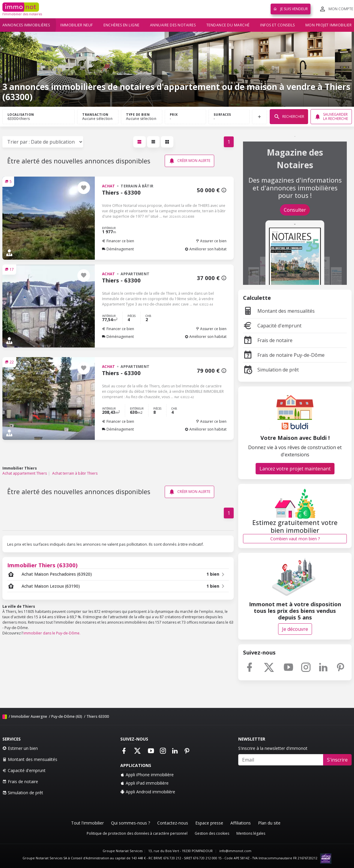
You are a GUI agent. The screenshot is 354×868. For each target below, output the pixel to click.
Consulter (295, 210)
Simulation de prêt (271, 370)
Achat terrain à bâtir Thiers (75, 473)
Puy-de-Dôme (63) (67, 716)
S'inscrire (337, 760)
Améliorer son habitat (206, 249)
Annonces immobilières (26, 25)
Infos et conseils (277, 25)
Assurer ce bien (211, 241)
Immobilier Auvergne (29, 716)
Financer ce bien (118, 241)
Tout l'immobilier (87, 823)
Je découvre (295, 629)
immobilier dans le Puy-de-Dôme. (52, 633)
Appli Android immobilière (148, 792)
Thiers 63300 (98, 716)
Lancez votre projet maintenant (295, 469)
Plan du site (269, 823)
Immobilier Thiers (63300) (42, 565)
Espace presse (209, 823)
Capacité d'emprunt (272, 326)
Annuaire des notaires (173, 25)
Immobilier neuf (77, 25)
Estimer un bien (20, 748)
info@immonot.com (235, 851)
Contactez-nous (173, 823)
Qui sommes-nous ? (130, 823)
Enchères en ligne (121, 25)
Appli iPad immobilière (144, 783)
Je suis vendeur (291, 9)
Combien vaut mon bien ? (295, 539)
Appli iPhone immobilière (147, 775)
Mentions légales (251, 833)
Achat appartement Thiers (25, 473)
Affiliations (241, 823)
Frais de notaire (268, 340)
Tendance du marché (228, 25)
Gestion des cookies (212, 833)
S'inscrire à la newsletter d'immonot (273, 748)
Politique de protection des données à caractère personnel (137, 833)
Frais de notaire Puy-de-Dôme (284, 355)
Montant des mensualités (279, 311)
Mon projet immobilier (329, 25)
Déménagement (118, 249)
